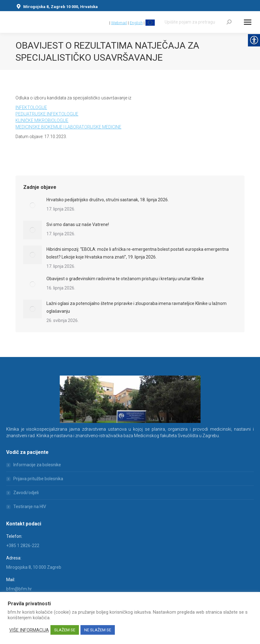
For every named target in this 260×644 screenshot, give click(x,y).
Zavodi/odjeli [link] (26, 493)
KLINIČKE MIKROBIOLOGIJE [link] (42, 120)
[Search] (198, 22)
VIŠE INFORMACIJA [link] (29, 630)
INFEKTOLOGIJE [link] (31, 107)
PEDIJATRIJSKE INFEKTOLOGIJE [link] (47, 114)
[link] (105, 23)
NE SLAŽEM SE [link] (98, 630)
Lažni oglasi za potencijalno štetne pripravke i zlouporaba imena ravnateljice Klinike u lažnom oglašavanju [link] (136, 307)
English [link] (136, 23)
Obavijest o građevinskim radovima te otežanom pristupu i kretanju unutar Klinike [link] (125, 279)
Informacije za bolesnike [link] (37, 465)
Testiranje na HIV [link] (30, 507)
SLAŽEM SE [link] (65, 630)
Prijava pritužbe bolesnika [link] (38, 479)
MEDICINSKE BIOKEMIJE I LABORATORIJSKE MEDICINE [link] (68, 127)
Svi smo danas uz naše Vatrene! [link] (78, 224)
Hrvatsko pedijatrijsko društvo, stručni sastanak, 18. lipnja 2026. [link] (108, 200)
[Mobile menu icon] (248, 22)
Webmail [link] (119, 23)
